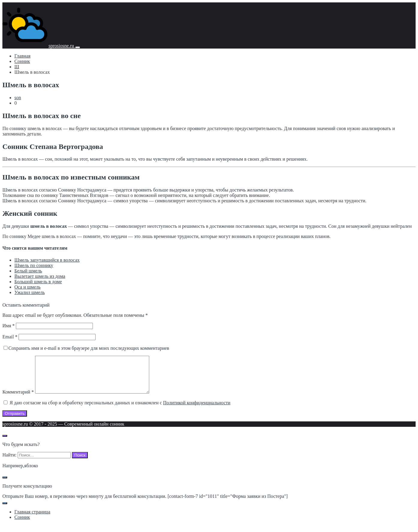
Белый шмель (28, 271)
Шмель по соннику (34, 265)
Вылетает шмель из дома (40, 276)
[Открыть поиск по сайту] (5, 443)
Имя (9, 326)
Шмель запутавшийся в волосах (47, 260)
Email (10, 337)
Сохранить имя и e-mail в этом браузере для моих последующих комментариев (89, 348)
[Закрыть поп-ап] (5, 485)
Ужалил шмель (30, 292)
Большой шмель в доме (38, 282)
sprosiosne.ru (62, 46)
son (18, 98)
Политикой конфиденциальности (197, 410)
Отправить (15, 421)
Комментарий (18, 399)
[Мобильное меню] (78, 47)
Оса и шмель (27, 287)
